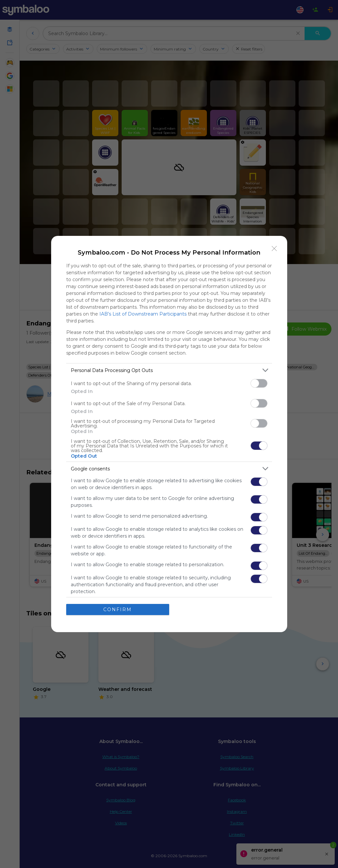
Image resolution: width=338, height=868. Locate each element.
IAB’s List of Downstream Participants (143, 314)
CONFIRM (118, 610)
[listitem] (169, 370)
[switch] (259, 383)
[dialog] (169, 434)
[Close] (274, 249)
